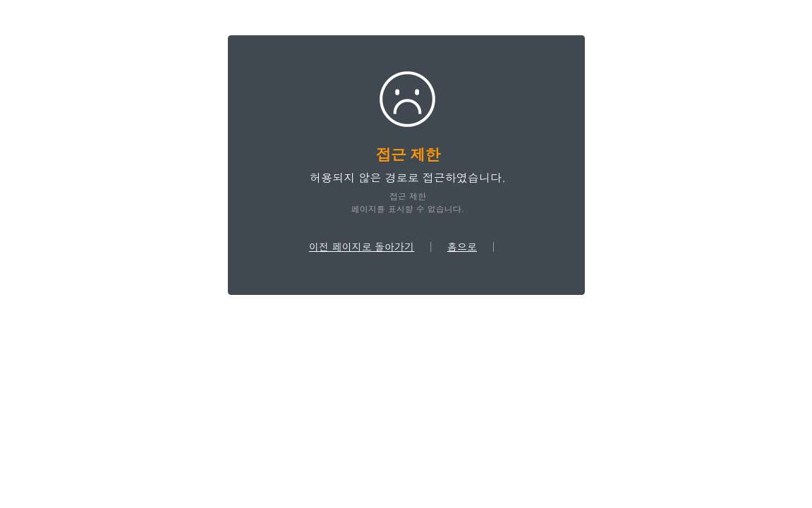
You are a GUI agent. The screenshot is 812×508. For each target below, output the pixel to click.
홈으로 (462, 246)
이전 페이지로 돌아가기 (362, 246)
